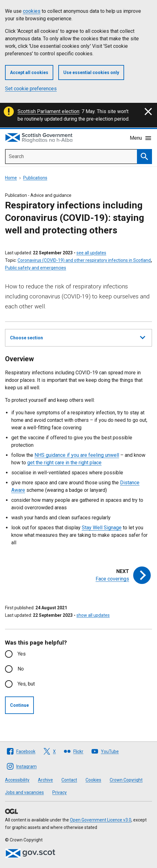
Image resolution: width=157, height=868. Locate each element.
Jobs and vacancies (24, 792)
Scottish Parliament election (48, 111)
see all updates (91, 253)
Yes (22, 654)
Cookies (93, 780)
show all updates (93, 615)
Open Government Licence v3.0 (101, 820)
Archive (45, 780)
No (21, 669)
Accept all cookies (29, 72)
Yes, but (26, 684)
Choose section (78, 337)
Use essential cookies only (91, 72)
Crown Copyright (126, 780)
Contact (69, 780)
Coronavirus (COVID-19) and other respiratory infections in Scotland (84, 260)
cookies (32, 11)
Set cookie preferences (31, 89)
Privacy (60, 792)
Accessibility (17, 780)
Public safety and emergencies (36, 268)
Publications (35, 178)
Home (11, 178)
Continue (19, 705)
